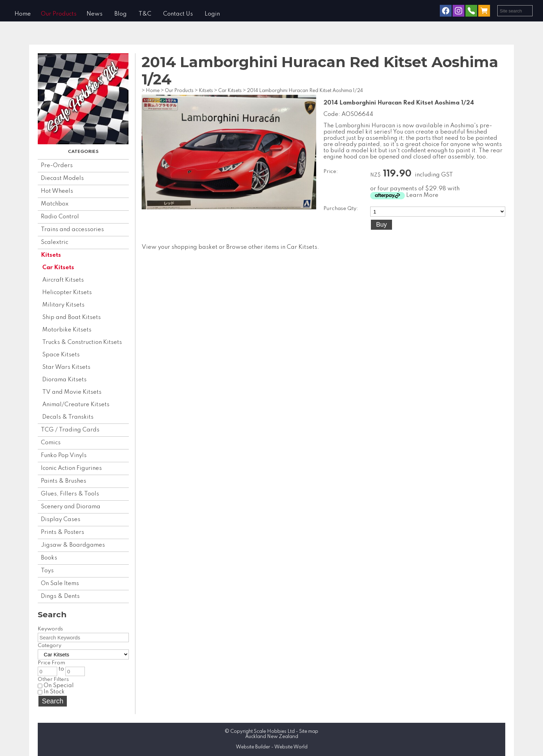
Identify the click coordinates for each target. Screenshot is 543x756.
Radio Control (60, 217)
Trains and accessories (72, 230)
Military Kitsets (63, 305)
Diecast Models (62, 178)
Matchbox (55, 204)
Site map (309, 731)
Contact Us (178, 14)
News (95, 14)
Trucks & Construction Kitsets (82, 342)
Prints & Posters (63, 532)
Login (212, 14)
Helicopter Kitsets (67, 293)
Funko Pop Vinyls (64, 456)
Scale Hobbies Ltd (274, 731)
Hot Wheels (57, 191)
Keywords (50, 629)
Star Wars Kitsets (66, 367)
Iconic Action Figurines (71, 468)
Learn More (422, 195)
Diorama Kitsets (64, 380)
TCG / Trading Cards (70, 430)
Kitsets (51, 255)
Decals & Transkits (68, 417)
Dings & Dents (60, 596)
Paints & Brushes (64, 481)
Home (23, 14)
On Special (56, 686)
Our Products (59, 14)
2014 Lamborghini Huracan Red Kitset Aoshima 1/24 (305, 91)
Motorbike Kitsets (67, 330)
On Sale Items (60, 584)
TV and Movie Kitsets (72, 392)
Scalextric (55, 242)
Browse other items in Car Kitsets (272, 247)
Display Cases (61, 520)
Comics (51, 443)
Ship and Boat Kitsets (72, 317)
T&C (145, 14)
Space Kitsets (61, 355)
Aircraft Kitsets (63, 280)
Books (49, 558)
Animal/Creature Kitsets (76, 405)
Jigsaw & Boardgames (73, 545)
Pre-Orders (57, 166)
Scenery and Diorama (71, 507)
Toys (47, 571)
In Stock (51, 692)
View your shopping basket (180, 247)
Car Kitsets (58, 268)
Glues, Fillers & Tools (70, 494)
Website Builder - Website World (272, 747)
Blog (121, 14)
